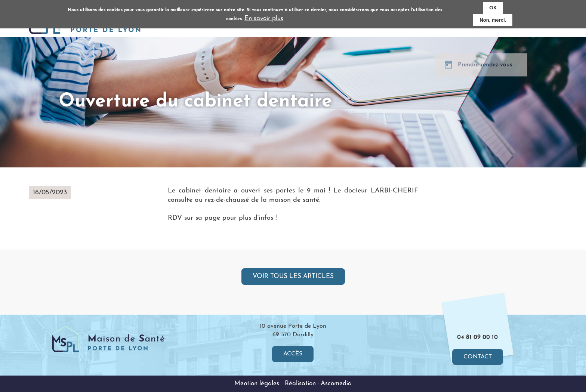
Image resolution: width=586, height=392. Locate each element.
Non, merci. (493, 18)
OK (493, 6)
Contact (478, 357)
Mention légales (257, 384)
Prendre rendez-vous (485, 70)
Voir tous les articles (293, 276)
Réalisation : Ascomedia (318, 384)
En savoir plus (264, 17)
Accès (293, 354)
